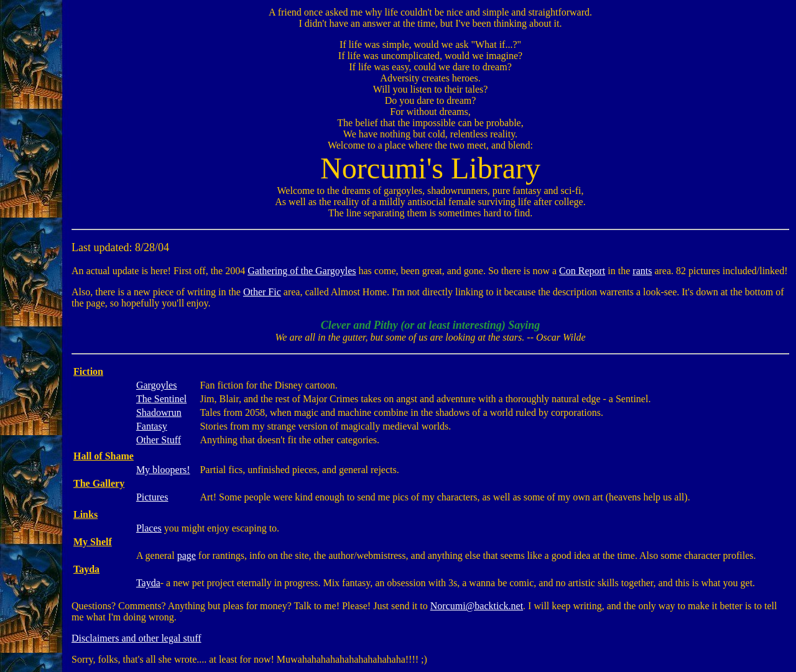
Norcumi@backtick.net (477, 606)
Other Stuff (159, 440)
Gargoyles (156, 385)
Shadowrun (159, 412)
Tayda (148, 583)
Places (149, 528)
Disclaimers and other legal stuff (137, 638)
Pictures (152, 497)
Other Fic (262, 292)
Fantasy (152, 426)
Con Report (582, 271)
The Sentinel (161, 399)
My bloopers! (163, 470)
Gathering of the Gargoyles (302, 271)
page (187, 555)
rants (642, 271)
